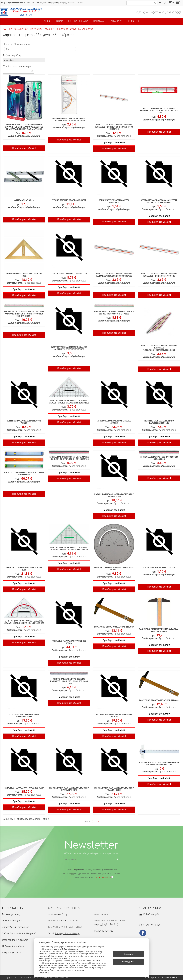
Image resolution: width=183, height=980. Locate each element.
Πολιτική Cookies (70, 949)
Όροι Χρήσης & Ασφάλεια (15, 940)
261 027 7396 (20, 3)
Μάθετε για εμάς (11, 914)
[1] (93, 822)
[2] (96, 822)
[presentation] (91, 888)
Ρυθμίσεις (44, 973)
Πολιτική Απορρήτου (102, 877)
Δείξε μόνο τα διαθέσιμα (17, 67)
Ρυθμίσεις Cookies (12, 953)
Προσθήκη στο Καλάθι (114, 143)
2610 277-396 (60, 927)
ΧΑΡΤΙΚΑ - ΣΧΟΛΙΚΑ (13, 29)
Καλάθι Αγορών (149, 914)
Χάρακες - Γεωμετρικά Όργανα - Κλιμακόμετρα (69, 29)
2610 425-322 (106, 931)
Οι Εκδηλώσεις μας (12, 921)
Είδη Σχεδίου (34, 29)
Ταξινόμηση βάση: (12, 55)
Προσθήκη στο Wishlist (24, 148)
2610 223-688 (76, 927)
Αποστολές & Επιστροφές (16, 927)
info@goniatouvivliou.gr (67, 933)
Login (163, 3)
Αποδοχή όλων (128, 961)
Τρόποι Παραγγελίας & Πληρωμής (20, 933)
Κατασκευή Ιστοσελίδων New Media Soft (161, 977)
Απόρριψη (128, 954)
